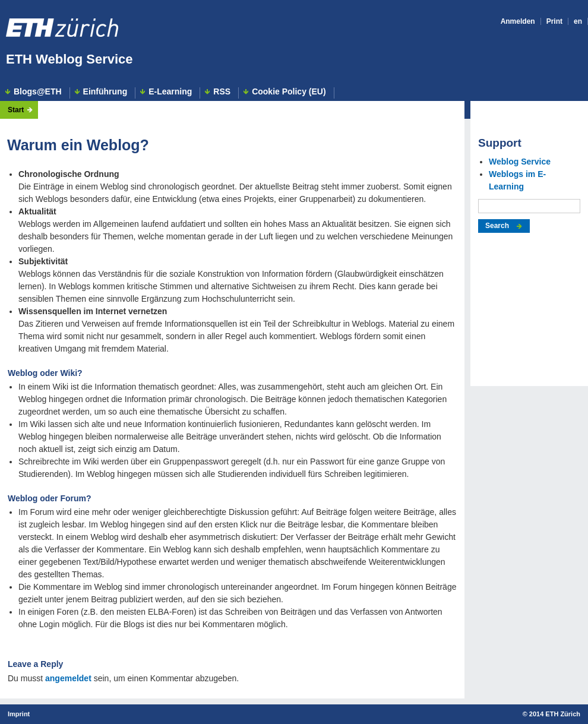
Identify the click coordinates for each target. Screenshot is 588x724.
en (578, 21)
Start (16, 110)
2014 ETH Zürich (555, 714)
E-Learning (170, 92)
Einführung (105, 92)
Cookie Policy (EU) (289, 92)
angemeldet (68, 678)
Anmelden (518, 21)
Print (554, 21)
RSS (222, 92)
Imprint (19, 714)
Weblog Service (520, 162)
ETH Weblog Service (69, 59)
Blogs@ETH (38, 92)
